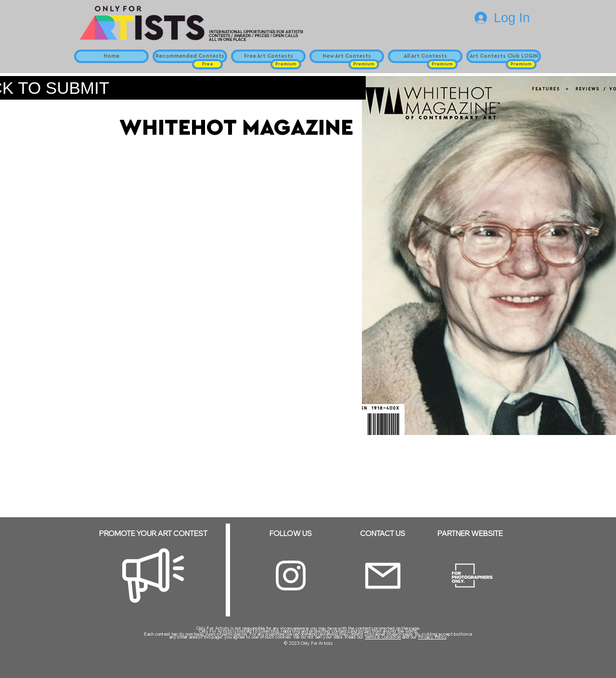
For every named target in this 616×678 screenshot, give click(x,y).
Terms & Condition (383, 637)
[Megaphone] (153, 576)
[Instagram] (291, 576)
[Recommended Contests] (190, 56)
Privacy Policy (432, 637)
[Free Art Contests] (268, 56)
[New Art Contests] (347, 56)
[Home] (111, 56)
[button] (207, 64)
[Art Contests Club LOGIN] (504, 56)
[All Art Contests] (425, 56)
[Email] (383, 576)
